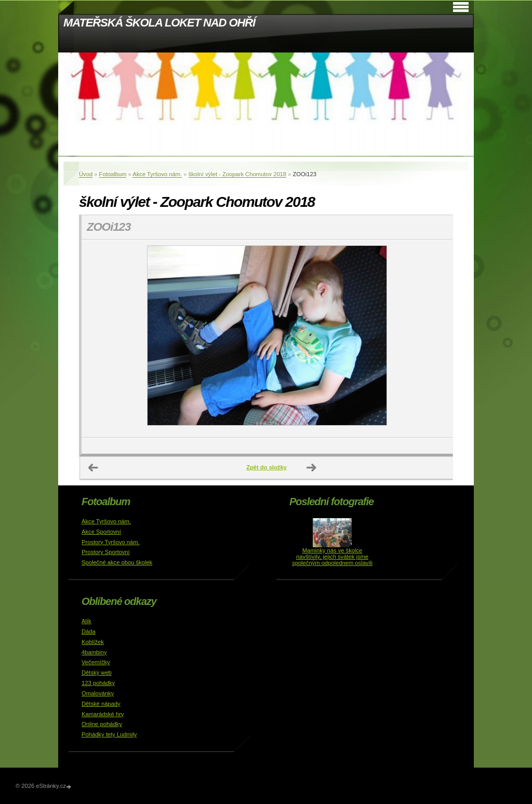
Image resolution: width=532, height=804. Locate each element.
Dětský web (97, 673)
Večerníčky (96, 662)
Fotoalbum (113, 174)
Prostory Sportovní (106, 552)
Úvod (86, 174)
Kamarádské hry (103, 714)
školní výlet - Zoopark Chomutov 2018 (237, 174)
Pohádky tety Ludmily (109, 734)
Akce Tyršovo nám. (157, 174)
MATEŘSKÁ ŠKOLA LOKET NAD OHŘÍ (159, 23)
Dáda (89, 631)
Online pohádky (102, 724)
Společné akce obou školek (117, 562)
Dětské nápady (101, 704)
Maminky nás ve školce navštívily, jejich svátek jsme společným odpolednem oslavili (332, 557)
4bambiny (94, 652)
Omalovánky (98, 693)
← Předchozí (94, 468)
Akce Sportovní (101, 532)
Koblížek (93, 642)
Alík (87, 621)
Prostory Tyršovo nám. (111, 542)
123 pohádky (98, 683)
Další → (312, 468)
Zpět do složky (267, 467)
